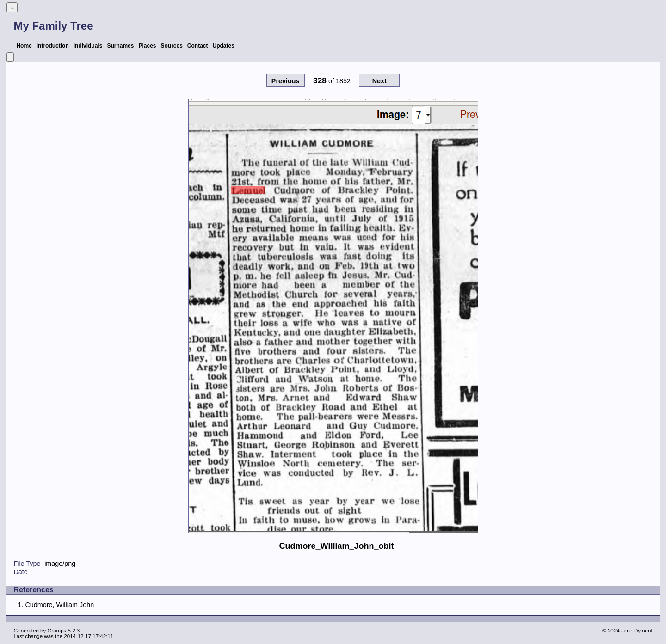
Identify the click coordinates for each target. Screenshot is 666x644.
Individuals (88, 46)
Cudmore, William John (59, 605)
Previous (286, 81)
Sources (172, 46)
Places (147, 46)
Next (379, 81)
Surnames (120, 46)
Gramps (57, 631)
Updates (224, 46)
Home (24, 46)
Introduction (53, 46)
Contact (198, 46)
